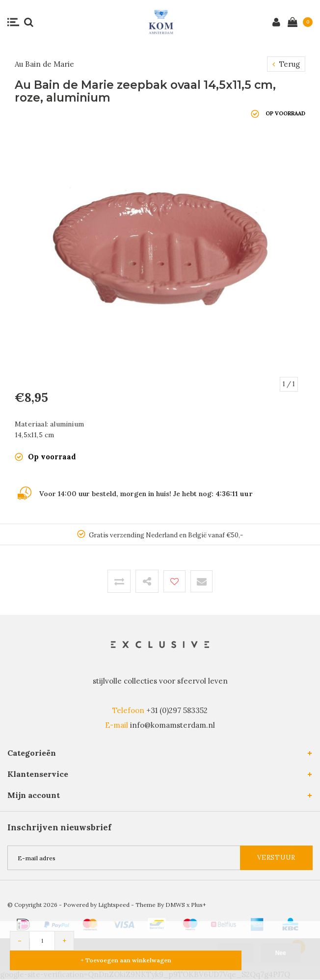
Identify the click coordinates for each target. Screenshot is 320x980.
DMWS (175, 905)
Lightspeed (114, 905)
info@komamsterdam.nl (173, 725)
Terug (286, 64)
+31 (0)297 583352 (177, 710)
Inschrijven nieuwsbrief (59, 827)
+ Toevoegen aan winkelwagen (126, 960)
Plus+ (199, 905)
